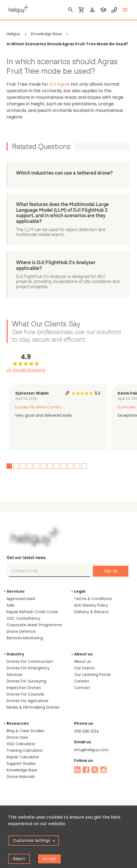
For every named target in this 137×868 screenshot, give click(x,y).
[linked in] (77, 770)
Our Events (84, 668)
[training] (103, 10)
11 (77, 466)
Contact (82, 688)
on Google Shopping (26, 370)
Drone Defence (21, 631)
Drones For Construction (30, 661)
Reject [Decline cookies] (19, 859)
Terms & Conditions (93, 599)
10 (71, 466)
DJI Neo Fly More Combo (38, 407)
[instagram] (103, 770)
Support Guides (21, 763)
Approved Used (21, 599)
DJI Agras (60, 84)
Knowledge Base (22, 770)
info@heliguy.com (91, 750)
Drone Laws (17, 737)
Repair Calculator (23, 757)
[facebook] (86, 770)
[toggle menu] (125, 10)
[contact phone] (114, 10)
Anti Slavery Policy (91, 605)
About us (83, 661)
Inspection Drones (24, 688)
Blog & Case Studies (25, 731)
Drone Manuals (21, 777)
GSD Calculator (21, 744)
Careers (82, 681)
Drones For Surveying (26, 681)
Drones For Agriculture (28, 701)
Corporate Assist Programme (34, 625)
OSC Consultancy (23, 618)
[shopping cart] (81, 10)
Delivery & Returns (91, 612)
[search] (71, 10)
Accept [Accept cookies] (49, 859)
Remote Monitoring (25, 638)
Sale (10, 605)
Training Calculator (25, 750)
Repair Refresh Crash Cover (33, 612)
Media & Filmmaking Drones (33, 707)
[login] (92, 10)
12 (84, 466)
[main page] (17, 8)
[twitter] (95, 770)
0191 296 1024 (86, 731)
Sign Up (111, 571)
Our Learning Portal (92, 675)
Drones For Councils (25, 694)
